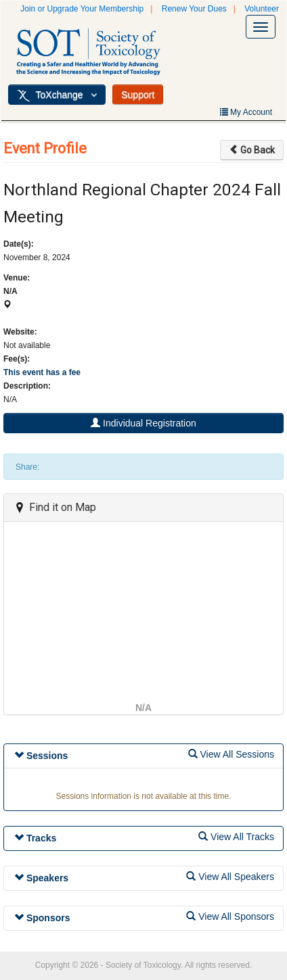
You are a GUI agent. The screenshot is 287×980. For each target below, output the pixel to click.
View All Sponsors (230, 916)
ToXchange (57, 95)
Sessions (41, 756)
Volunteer (262, 9)
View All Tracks (236, 837)
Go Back (252, 150)
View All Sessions (231, 754)
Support (138, 95)
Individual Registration (143, 423)
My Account (246, 112)
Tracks (35, 838)
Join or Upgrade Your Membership (82, 9)
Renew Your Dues (194, 9)
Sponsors (42, 918)
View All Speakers (230, 877)
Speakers (41, 878)
